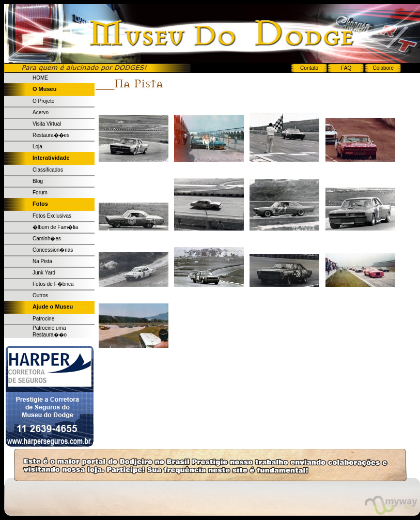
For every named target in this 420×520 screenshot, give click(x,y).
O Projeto (43, 101)
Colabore (384, 68)
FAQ (346, 68)
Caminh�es (47, 239)
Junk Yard (44, 273)
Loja (37, 147)
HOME (40, 78)
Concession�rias (53, 250)
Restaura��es (51, 135)
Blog (38, 181)
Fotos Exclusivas (52, 216)
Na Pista (42, 261)
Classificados (48, 170)
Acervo (41, 112)
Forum (40, 193)
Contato (309, 68)
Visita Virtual (47, 124)
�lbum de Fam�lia (55, 227)
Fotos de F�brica (53, 284)
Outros (40, 295)
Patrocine (43, 319)
